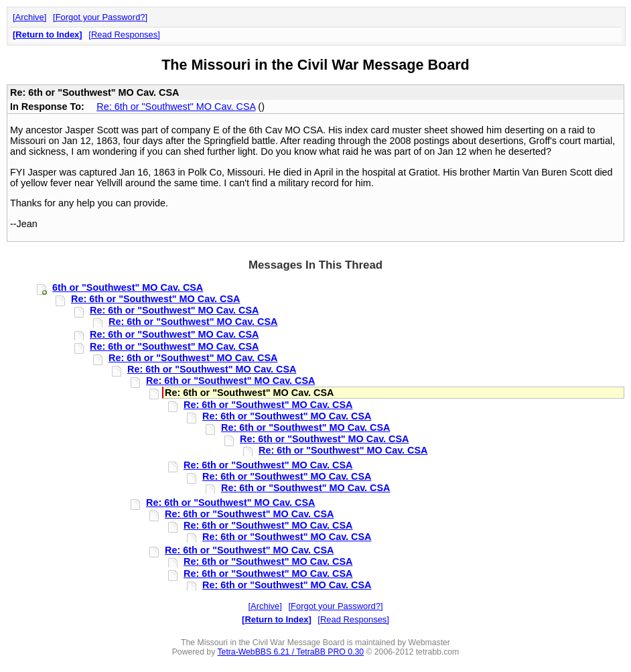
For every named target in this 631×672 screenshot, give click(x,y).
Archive (30, 17)
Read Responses (124, 35)
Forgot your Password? (100, 17)
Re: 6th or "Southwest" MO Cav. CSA (176, 107)
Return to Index (47, 35)
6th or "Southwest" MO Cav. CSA (128, 287)
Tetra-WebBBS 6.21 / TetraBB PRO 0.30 (290, 652)
